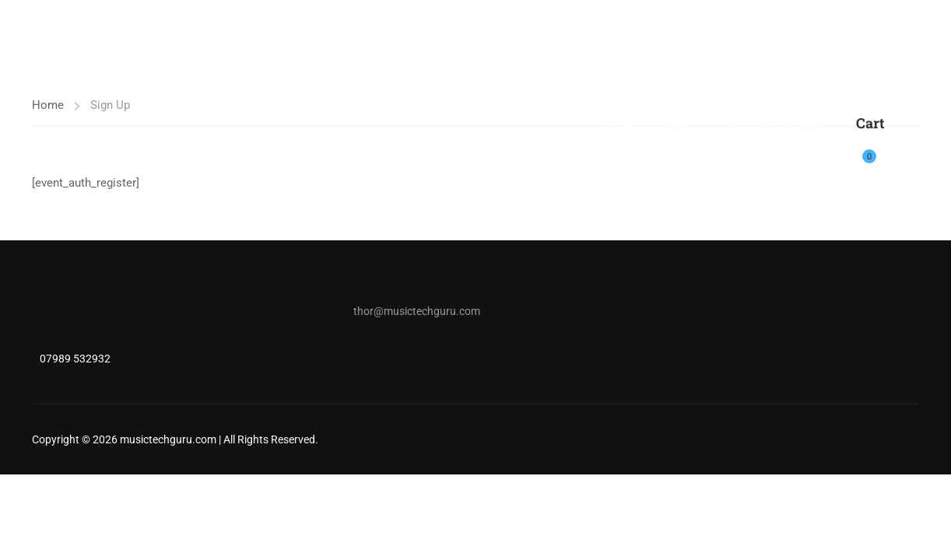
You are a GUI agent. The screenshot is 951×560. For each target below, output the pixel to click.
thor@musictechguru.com (417, 311)
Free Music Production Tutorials (812, 82)
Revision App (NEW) (774, 128)
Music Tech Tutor (379, 82)
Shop (601, 82)
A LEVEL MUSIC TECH (507, 82)
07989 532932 (75, 359)
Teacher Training (645, 128)
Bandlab (667, 82)
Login (905, 148)
